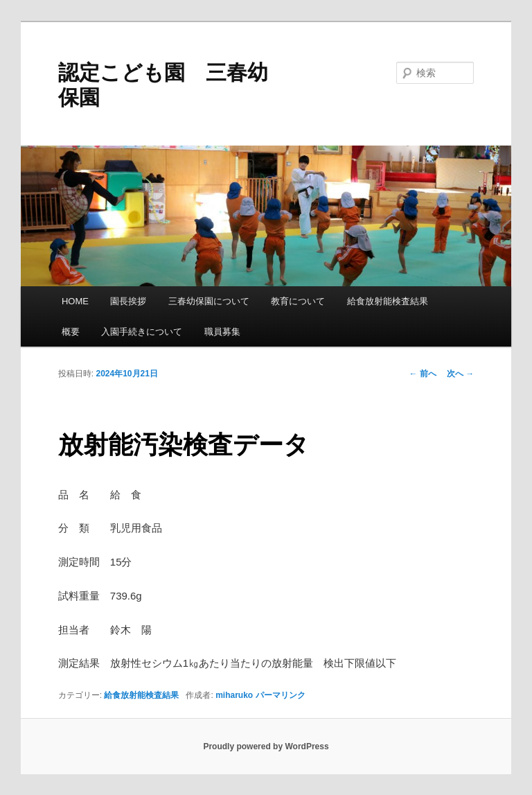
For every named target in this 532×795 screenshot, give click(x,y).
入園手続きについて (142, 332)
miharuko (234, 695)
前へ (423, 374)
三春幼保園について (209, 301)
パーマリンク (281, 695)
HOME (75, 301)
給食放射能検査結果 (388, 301)
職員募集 (222, 332)
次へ (460, 374)
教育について (298, 301)
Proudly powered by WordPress (266, 746)
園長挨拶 (128, 301)
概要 (71, 332)
